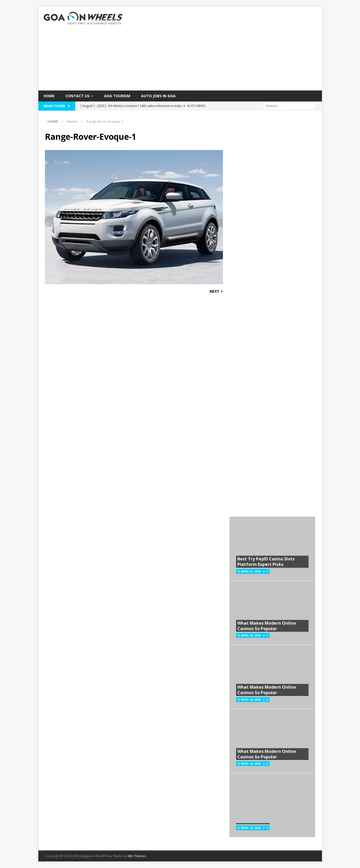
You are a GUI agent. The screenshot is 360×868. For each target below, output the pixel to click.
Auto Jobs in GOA (158, 96)
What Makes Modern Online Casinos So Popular (267, 626)
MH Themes (137, 856)
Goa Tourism (117, 96)
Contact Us (77, 96)
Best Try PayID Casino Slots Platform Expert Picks (266, 562)
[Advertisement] (226, 49)
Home (49, 96)
